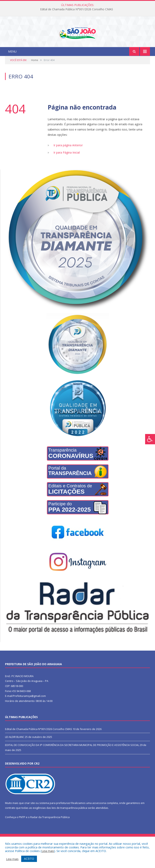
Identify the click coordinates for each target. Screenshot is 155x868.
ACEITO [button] (29, 859)
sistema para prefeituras (55, 819)
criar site (30, 819)
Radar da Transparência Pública (50, 834)
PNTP (22, 834)
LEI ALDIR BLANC (15, 753)
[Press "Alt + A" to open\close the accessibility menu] (150, 439)
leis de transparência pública (69, 824)
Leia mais (48, 851)
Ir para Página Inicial (67, 169)
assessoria (99, 819)
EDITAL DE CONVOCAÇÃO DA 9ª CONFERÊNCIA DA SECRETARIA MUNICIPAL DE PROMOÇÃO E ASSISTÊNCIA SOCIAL (72, 762)
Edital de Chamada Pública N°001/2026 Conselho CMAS (77, 9)
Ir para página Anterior (68, 162)
